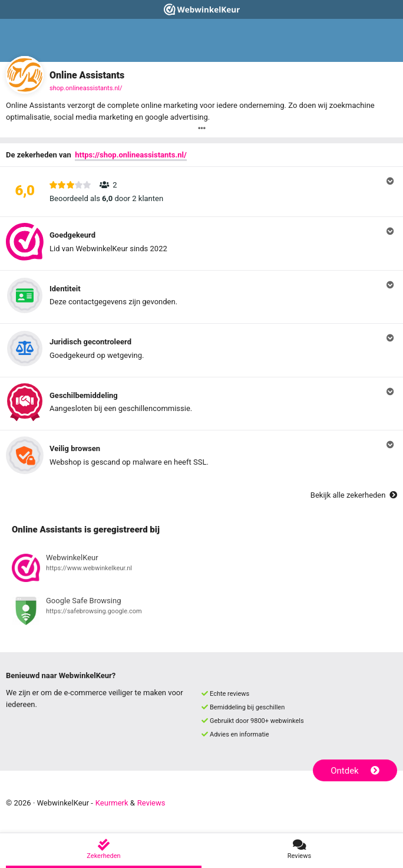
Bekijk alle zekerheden (354, 495)
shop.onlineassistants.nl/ (86, 88)
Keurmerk (112, 803)
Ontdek (355, 771)
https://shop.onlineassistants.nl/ (131, 155)
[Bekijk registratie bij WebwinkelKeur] (201, 570)
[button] (201, 192)
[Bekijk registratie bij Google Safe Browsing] (201, 613)
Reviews (151, 803)
